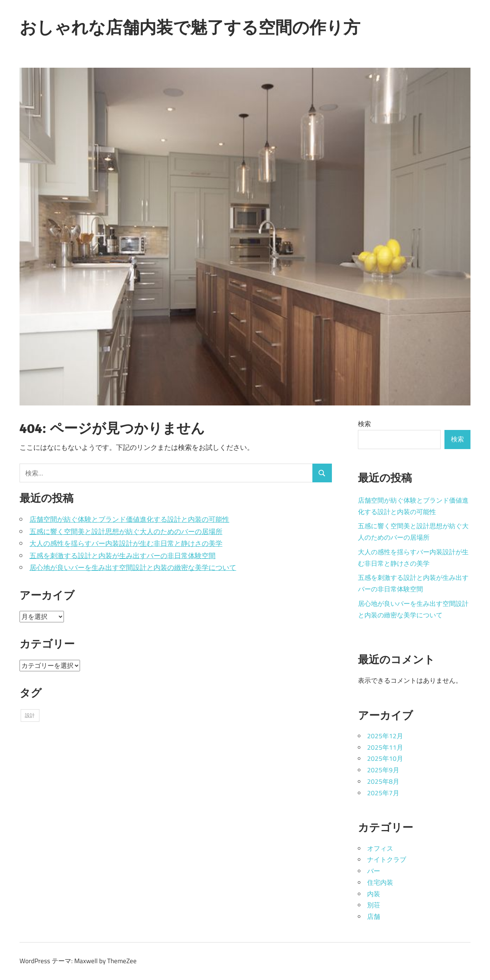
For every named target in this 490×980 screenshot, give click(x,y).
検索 (364, 424)
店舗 (374, 917)
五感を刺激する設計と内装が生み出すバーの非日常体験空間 (122, 556)
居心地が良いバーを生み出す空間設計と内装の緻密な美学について (133, 567)
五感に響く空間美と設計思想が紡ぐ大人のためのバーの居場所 (126, 532)
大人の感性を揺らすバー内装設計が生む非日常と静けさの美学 (126, 543)
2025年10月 (385, 759)
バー (374, 871)
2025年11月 (385, 747)
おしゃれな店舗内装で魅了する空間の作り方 (190, 27)
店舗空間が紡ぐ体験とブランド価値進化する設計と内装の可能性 (129, 519)
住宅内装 (380, 882)
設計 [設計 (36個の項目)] (30, 715)
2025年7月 (383, 793)
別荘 (374, 905)
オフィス (380, 848)
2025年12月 (385, 736)
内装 (374, 894)
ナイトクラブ (387, 860)
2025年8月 (383, 781)
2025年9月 (383, 770)
